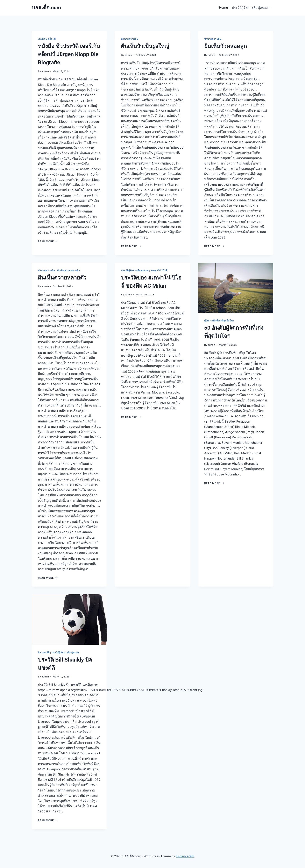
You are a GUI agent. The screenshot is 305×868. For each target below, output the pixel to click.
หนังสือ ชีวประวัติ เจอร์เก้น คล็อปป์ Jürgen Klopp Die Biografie (69, 54)
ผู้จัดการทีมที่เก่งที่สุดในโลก (219, 321)
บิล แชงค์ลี (44, 653)
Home (223, 8)
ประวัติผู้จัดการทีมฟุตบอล (135, 271)
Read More (48, 241)
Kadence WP (185, 856)
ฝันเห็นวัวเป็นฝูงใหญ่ (145, 46)
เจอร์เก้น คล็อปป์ (47, 39)
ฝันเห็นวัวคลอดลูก (226, 46)
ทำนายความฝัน (130, 39)
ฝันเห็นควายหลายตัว (69, 271)
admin (45, 71)
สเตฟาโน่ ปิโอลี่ (159, 271)
